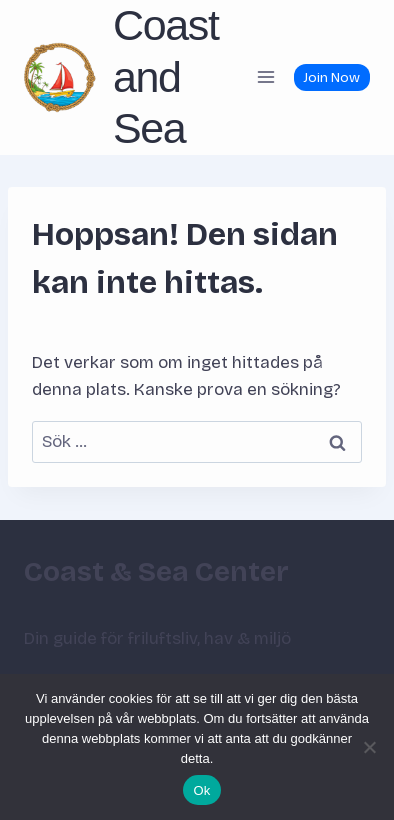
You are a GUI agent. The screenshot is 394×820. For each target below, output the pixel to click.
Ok (201, 790)
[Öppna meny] (265, 77)
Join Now (331, 77)
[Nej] (369, 747)
